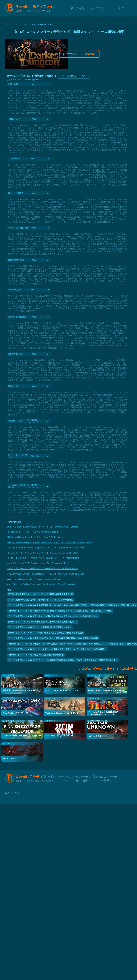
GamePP (18, 793)
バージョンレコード (66, 776)
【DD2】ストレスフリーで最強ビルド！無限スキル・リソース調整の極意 (43, 558)
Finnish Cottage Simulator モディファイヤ (22, 736)
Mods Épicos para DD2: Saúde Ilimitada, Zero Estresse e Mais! (38, 563)
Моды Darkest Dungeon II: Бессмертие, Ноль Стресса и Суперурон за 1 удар (46, 574)
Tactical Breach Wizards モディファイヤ (106, 690)
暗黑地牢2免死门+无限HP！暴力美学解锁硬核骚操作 (33, 532)
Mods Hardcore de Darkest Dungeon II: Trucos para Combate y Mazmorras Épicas (47, 548)
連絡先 (77, 776)
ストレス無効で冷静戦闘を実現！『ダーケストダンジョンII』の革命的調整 (40, 600)
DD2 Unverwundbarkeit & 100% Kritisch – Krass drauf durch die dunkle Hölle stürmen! (49, 542)
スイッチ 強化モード (74, 76)
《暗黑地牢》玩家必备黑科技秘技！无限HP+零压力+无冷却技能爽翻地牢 (43, 569)
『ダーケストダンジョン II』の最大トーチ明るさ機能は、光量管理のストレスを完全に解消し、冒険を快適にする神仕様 (60, 611)
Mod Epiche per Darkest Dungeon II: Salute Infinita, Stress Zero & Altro (41, 584)
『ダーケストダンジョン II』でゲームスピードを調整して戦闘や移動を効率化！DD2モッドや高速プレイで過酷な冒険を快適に (63, 660)
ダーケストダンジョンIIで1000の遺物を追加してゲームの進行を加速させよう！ (43, 622)
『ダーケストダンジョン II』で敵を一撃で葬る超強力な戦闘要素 (36, 655)
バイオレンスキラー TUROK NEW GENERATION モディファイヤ (103, 713)
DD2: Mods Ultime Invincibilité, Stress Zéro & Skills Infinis (35, 537)
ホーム (8, 24)
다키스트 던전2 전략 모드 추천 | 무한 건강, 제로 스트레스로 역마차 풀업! (42, 553)
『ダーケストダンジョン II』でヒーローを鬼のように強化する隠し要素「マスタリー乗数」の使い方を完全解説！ (57, 649)
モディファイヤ (95, 736)
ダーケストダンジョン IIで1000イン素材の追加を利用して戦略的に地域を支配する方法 (46, 633)
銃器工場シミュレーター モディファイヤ (20, 690)
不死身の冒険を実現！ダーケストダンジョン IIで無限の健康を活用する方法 (41, 594)
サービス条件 (86, 776)
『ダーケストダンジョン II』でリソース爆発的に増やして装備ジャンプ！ (40, 627)
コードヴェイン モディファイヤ (59, 736)
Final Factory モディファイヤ (16, 713)
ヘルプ (120, 8)
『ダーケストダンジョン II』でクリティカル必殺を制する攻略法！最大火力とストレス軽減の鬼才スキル (53, 616)
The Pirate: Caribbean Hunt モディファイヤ (65, 713)
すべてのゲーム (100, 8)
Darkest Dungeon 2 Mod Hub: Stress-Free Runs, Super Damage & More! (42, 527)
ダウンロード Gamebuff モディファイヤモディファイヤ (80, 54)
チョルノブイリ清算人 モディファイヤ (62, 690)
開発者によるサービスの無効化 (105, 776)
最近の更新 (77, 8)
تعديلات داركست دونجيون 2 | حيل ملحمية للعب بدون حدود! (34, 579)
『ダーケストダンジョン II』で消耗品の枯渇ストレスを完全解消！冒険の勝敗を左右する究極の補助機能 (53, 638)
